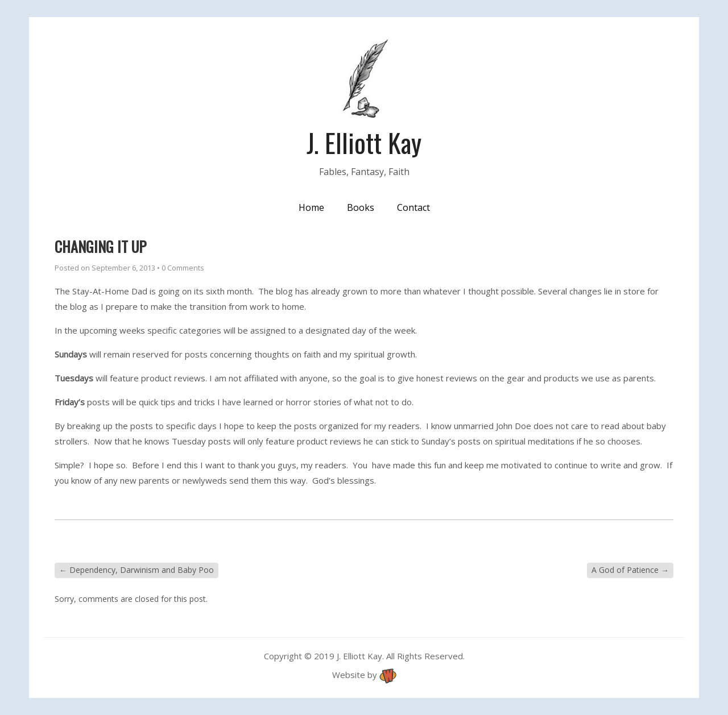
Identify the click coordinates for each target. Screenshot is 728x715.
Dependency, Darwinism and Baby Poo (136, 570)
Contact (413, 207)
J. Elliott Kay (364, 142)
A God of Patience (630, 570)
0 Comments (183, 268)
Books (361, 207)
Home (311, 207)
